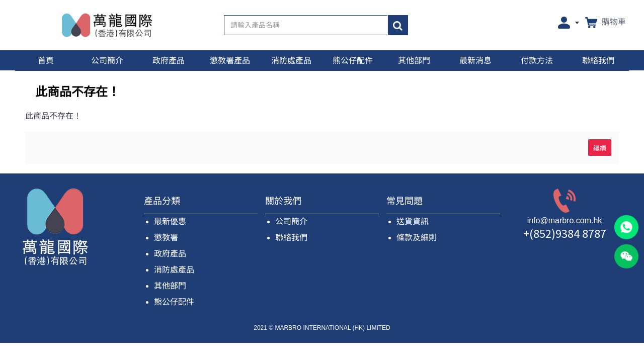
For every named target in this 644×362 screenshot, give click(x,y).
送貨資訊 (413, 221)
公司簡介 (291, 221)
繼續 (600, 147)
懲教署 (166, 238)
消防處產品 (174, 270)
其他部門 (170, 286)
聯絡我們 (291, 238)
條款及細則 (417, 238)
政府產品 (170, 254)
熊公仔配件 (174, 302)
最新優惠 (170, 221)
